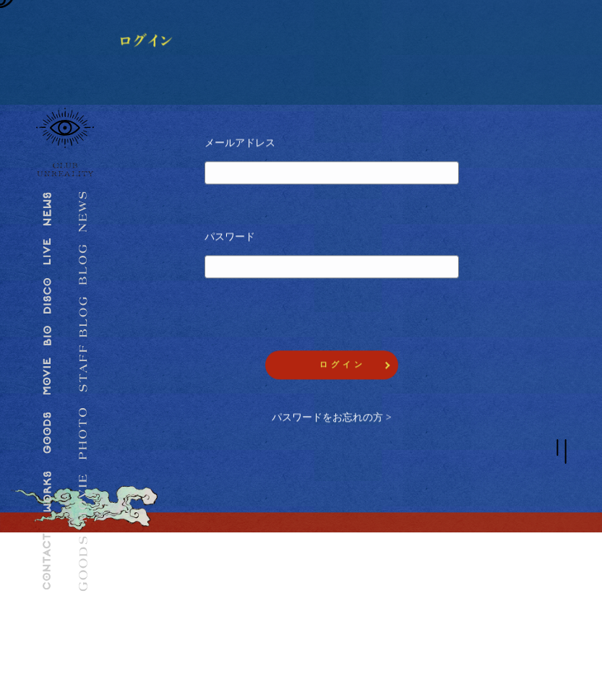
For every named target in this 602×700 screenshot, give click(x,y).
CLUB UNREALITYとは (194, 616)
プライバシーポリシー (330, 594)
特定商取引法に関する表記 (338, 616)
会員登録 (168, 571)
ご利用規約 (449, 571)
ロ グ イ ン (341, 366)
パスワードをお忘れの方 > (331, 419)
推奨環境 (306, 571)
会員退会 (445, 616)
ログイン (168, 594)
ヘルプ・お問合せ (461, 594)
